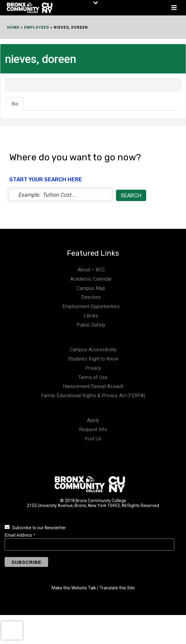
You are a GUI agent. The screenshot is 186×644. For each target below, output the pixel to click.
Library (91, 316)
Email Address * (20, 535)
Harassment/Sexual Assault (93, 386)
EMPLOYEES (37, 27)
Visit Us (93, 439)
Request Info (93, 429)
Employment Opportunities (91, 306)
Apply (93, 420)
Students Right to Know (93, 359)
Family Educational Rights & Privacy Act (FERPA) (93, 396)
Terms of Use (93, 377)
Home (13, 27)
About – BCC (91, 270)
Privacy (93, 368)
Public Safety (91, 325)
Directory (91, 297)
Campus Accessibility (93, 350)
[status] (60, 195)
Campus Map (91, 288)
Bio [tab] (15, 104)
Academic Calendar (91, 279)
